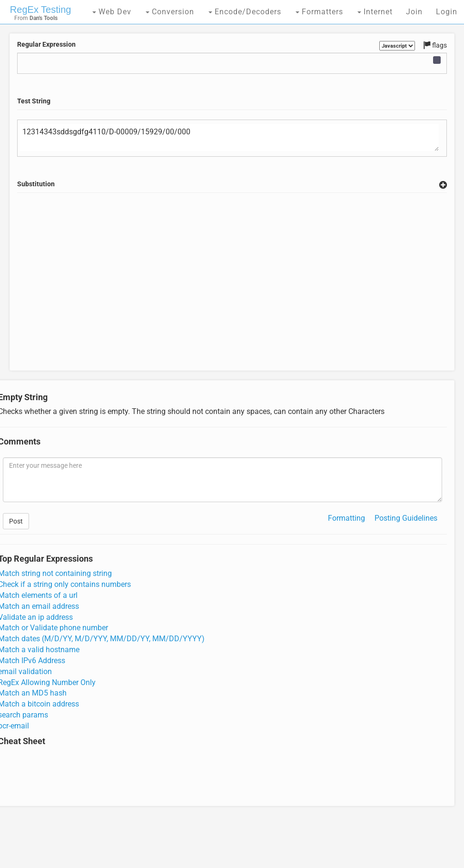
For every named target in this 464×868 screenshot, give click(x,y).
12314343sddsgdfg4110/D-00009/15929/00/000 (229, 138)
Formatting (346, 518)
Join (414, 12)
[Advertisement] (232, 293)
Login (447, 12)
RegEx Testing (41, 10)
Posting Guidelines (406, 518)
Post (16, 521)
